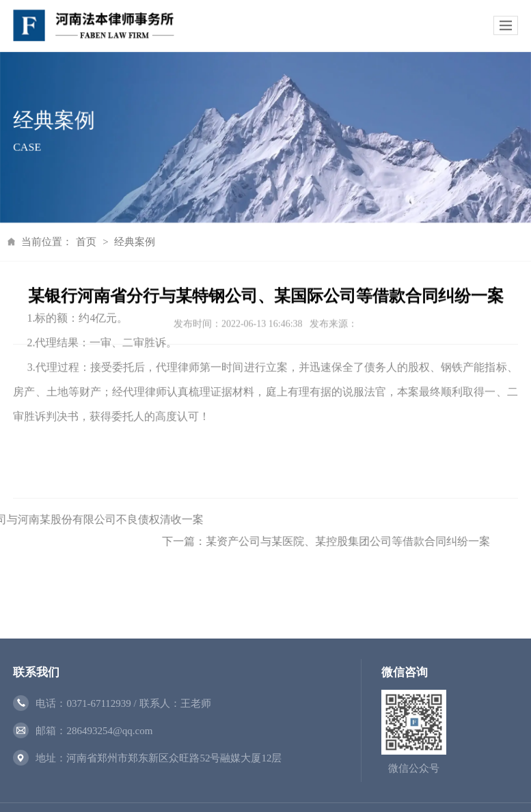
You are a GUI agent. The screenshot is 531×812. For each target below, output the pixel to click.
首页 (71, 242)
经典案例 (120, 242)
